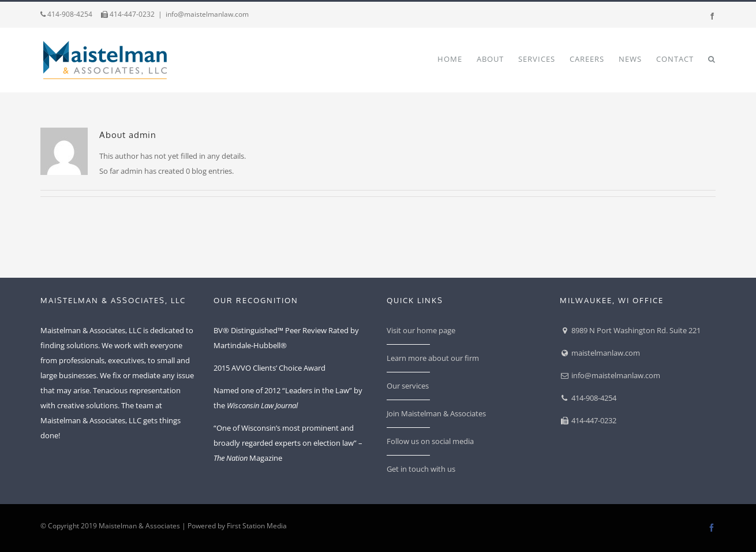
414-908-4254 (66, 14)
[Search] (712, 59)
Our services (408, 386)
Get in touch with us (421, 469)
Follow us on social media (430, 441)
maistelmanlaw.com (600, 353)
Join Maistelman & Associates (436, 413)
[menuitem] (457, 59)
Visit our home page (421, 330)
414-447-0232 (128, 14)
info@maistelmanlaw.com (207, 14)
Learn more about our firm (433, 358)
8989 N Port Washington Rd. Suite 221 (630, 330)
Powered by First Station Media (237, 526)
